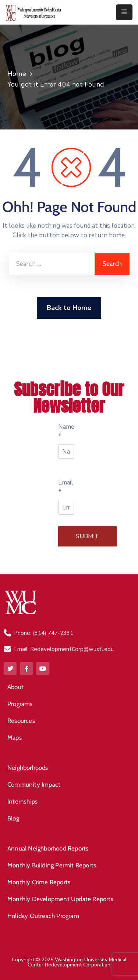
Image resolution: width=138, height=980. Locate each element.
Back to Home (69, 308)
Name (66, 432)
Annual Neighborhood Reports (48, 848)
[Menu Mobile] (124, 12)
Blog (13, 818)
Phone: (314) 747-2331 (44, 633)
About (15, 687)
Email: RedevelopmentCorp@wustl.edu (64, 649)
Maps (15, 738)
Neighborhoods (28, 768)
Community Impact (34, 785)
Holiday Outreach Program (43, 916)
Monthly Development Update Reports (60, 899)
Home (17, 74)
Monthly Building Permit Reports (52, 865)
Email (66, 487)
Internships (22, 801)
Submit (87, 536)
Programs (20, 704)
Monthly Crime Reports (39, 882)
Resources (21, 721)
